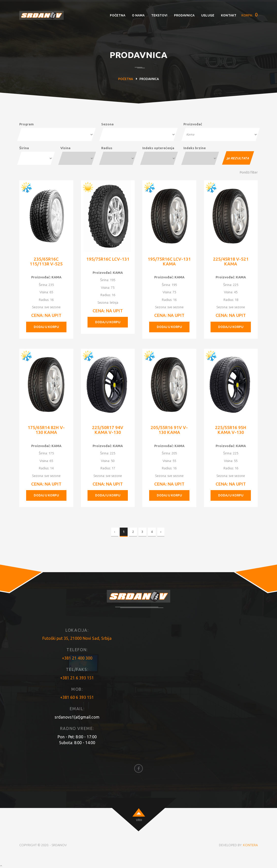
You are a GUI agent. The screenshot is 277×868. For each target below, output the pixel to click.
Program (27, 124)
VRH (139, 820)
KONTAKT (229, 15)
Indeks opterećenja (158, 148)
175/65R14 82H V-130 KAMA (46, 430)
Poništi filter (249, 172)
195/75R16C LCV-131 (108, 259)
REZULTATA (238, 158)
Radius (107, 148)
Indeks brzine (195, 148)
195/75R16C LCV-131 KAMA (169, 261)
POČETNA (118, 15)
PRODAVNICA (184, 15)
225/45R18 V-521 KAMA (231, 261)
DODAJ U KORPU (46, 327)
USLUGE (208, 15)
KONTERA (250, 845)
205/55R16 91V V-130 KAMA (169, 430)
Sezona (107, 124)
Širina (24, 148)
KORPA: (250, 15)
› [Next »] (161, 532)
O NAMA (138, 15)
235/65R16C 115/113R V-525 (46, 261)
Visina (65, 148)
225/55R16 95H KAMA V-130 (231, 430)
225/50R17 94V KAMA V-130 (108, 430)
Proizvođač (193, 124)
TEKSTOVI (159, 15)
